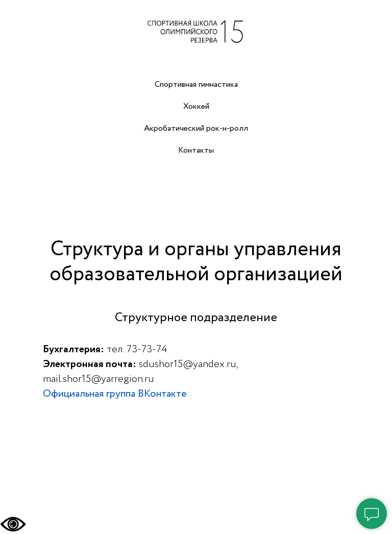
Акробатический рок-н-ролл (196, 128)
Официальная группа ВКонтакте (115, 394)
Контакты (196, 150)
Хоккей (196, 106)
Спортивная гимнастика (196, 84)
